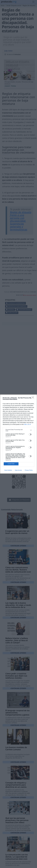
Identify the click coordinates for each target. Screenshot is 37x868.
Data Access (18, 470)
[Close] (33, 398)
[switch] (30, 434)
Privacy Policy (29, 470)
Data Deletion (8, 470)
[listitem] (18, 430)
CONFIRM (11, 464)
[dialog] (18, 434)
